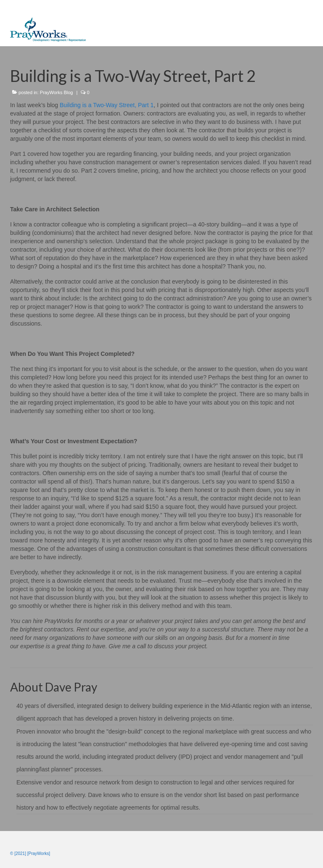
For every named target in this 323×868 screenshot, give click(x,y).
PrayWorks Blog (57, 92)
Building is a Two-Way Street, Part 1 (107, 105)
